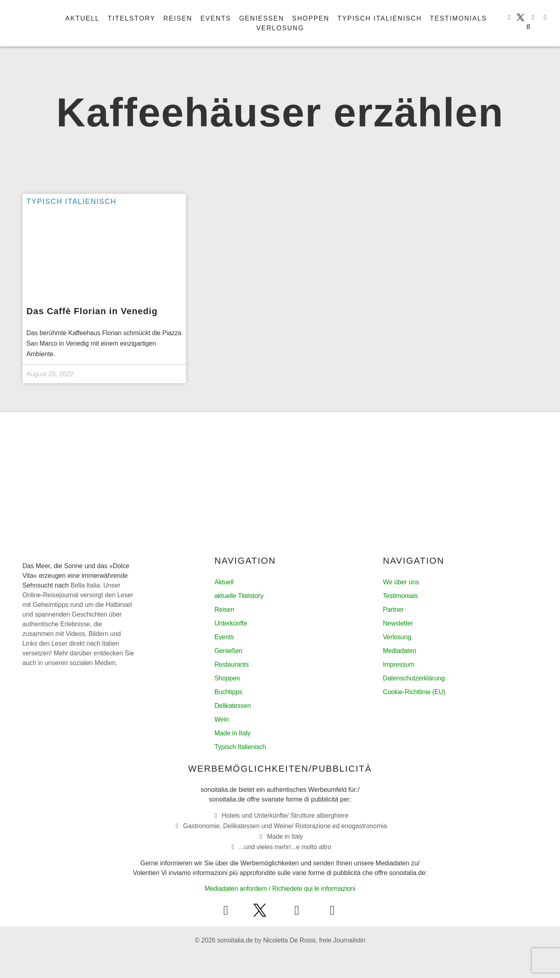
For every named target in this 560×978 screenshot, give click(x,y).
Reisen (178, 18)
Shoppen (311, 18)
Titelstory (132, 18)
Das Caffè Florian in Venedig (92, 311)
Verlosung (280, 28)
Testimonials (459, 18)
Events (216, 18)
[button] (528, 27)
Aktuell (83, 18)
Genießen (262, 18)
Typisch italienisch (379, 18)
